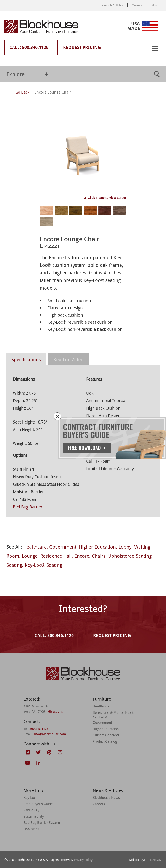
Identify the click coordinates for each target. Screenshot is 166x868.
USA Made (32, 829)
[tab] (26, 359)
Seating (14, 565)
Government (63, 547)
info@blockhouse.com (50, 734)
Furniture (102, 699)
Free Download (87, 448)
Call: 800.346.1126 (29, 47)
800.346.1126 (39, 729)
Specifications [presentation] (26, 359)
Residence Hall (56, 556)
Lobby (125, 547)
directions (56, 711)
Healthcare (35, 547)
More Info (33, 790)
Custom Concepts (106, 735)
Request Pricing (82, 47)
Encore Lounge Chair (53, 92)
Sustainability (34, 816)
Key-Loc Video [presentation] (69, 359)
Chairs (99, 556)
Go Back (18, 92)
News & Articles (112, 5)
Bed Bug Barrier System (42, 823)
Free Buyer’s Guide (38, 804)
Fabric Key (31, 810)
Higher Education (97, 547)
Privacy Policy (83, 860)
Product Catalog (105, 741)
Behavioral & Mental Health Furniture (114, 714)
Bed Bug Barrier (28, 507)
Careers (137, 5)
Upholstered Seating (130, 556)
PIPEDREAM (154, 860)
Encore (82, 556)
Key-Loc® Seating (43, 565)
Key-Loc (30, 798)
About (155, 5)
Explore (27, 74)
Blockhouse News (106, 798)
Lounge (30, 556)
